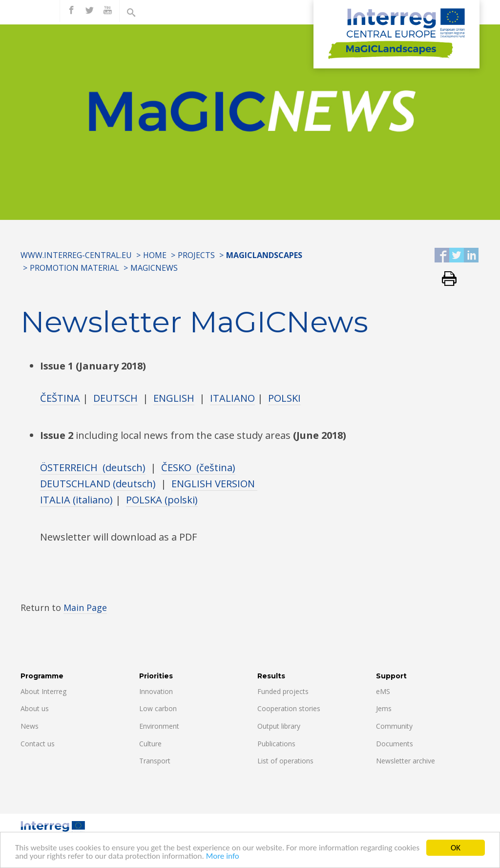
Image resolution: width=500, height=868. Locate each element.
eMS (383, 691)
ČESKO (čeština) (198, 467)
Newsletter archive (406, 761)
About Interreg (43, 691)
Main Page (85, 608)
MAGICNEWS (154, 268)
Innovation (156, 691)
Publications (276, 744)
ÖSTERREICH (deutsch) (93, 467)
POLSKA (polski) (162, 500)
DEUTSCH (115, 398)
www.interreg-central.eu (76, 255)
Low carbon (158, 708)
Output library (279, 726)
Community (394, 726)
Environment (159, 726)
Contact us (38, 744)
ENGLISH (174, 398)
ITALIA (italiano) (76, 500)
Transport (155, 761)
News (30, 726)
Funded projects (283, 691)
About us (35, 708)
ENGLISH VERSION (214, 484)
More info (223, 857)
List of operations (285, 761)
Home (155, 255)
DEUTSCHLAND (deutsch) (98, 484)
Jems (384, 708)
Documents (395, 744)
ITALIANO (232, 398)
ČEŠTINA (60, 398)
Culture (150, 744)
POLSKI (284, 398)
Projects (196, 255)
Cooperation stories (289, 708)
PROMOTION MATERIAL (74, 268)
